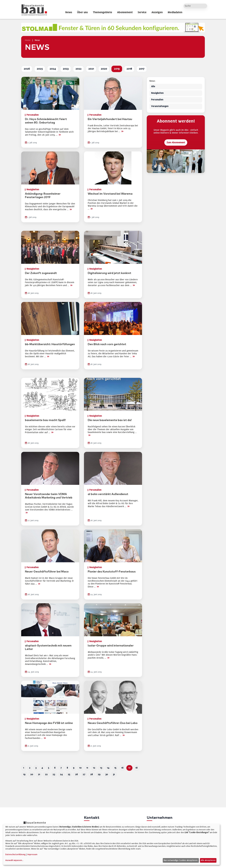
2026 (27, 69)
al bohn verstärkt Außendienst (108, 494)
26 (76, 774)
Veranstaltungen (160, 106)
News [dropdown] (69, 12)
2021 (91, 69)
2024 (53, 69)
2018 (129, 69)
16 (122, 768)
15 (115, 768)
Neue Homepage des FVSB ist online (49, 723)
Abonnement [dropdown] (125, 12)
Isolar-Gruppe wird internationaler (111, 646)
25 (69, 774)
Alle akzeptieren (208, 860)
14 (108, 768)
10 (80, 768)
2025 (40, 69)
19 (24, 774)
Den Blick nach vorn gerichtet (107, 344)
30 (107, 774)
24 (61, 774)
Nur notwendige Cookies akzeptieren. (181, 860)
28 (91, 774)
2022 (78, 69)
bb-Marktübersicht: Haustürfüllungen (50, 344)
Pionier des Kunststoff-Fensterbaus (112, 572)
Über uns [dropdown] (82, 12)
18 (136, 768)
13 (101, 768)
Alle (153, 87)
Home (28, 40)
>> (60, 135)
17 (129, 768)
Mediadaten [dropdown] (175, 12)
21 (39, 774)
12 (94, 768)
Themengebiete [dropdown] (102, 12)
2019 (117, 69)
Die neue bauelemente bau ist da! (110, 420)
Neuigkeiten (157, 93)
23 (54, 774)
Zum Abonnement (176, 143)
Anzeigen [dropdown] (157, 12)
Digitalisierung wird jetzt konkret (109, 273)
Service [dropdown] (142, 12)
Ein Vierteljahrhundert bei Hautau (110, 119)
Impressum (32, 854)
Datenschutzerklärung (15, 854)
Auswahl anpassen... (14, 860)
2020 (104, 69)
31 (114, 774)
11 (87, 768)
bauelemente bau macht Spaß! (45, 420)
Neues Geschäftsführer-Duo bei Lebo (113, 723)
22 (46, 774)
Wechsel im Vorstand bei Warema (110, 194)
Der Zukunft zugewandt (41, 273)
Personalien (157, 100)
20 (32, 774)
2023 (66, 69)
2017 (142, 69)
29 (99, 774)
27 (84, 774)
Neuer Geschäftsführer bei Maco (47, 572)
